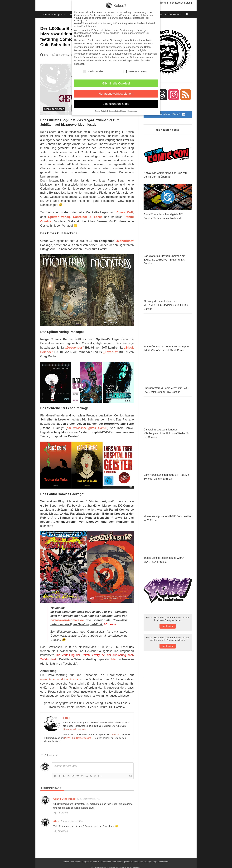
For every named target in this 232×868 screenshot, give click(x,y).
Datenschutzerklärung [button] (118, 111)
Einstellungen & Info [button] (116, 104)
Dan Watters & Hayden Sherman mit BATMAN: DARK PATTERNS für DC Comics (164, 260)
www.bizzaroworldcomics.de (58, 675)
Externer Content (135, 71)
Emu (47, 55)
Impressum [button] (133, 111)
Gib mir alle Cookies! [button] (116, 83)
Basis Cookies (93, 71)
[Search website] (188, 14)
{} (95, 772)
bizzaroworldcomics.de (66, 617)
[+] (100, 772)
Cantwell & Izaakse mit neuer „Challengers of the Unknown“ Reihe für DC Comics (166, 431)
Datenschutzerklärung (181, 3)
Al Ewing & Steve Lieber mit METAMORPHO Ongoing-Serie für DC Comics (166, 304)
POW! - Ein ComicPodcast (77, 734)
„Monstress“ (125, 239)
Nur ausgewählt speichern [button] (116, 94)
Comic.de (115, 730)
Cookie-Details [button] (101, 111)
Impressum (162, 3)
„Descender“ (75, 345)
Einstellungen (125, 60)
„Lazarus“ (111, 350)
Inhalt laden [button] (168, 629)
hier (114, 656)
